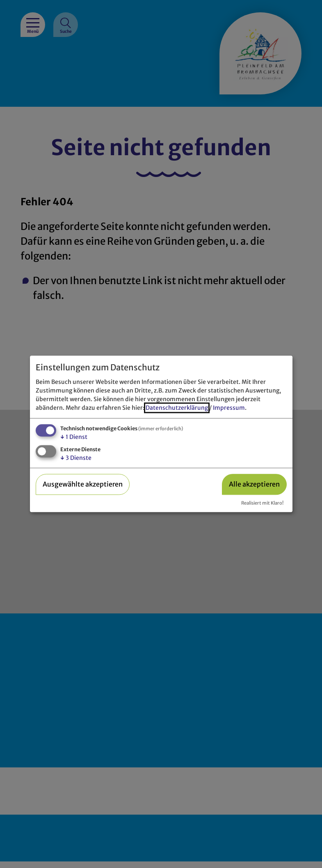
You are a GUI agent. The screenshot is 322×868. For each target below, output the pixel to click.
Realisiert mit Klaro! (262, 503)
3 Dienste (76, 458)
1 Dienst (74, 437)
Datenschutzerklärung (177, 408)
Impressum (229, 408)
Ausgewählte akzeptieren (83, 484)
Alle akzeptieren (254, 484)
